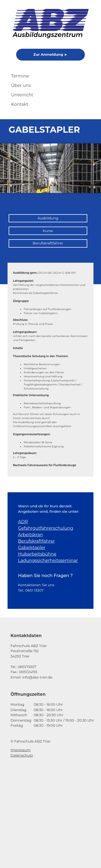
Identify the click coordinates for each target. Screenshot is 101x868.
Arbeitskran (30, 535)
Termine (20, 76)
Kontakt (20, 104)
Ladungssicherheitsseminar (48, 560)
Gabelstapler (32, 548)
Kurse (48, 231)
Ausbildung (48, 218)
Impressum (21, 750)
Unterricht (22, 95)
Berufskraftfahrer (48, 243)
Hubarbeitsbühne (37, 554)
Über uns (21, 85)
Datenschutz (22, 755)
